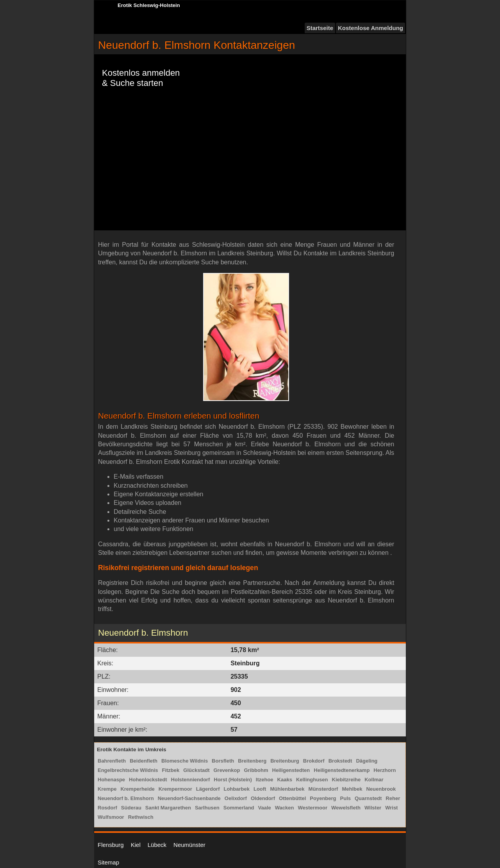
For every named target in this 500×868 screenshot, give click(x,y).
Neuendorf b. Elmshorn (126, 798)
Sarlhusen (207, 808)
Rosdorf (107, 808)
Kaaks (285, 780)
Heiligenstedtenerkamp (342, 770)
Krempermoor (175, 789)
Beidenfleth (144, 761)
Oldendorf (263, 798)
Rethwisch (141, 817)
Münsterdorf (323, 789)
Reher (393, 798)
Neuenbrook (381, 789)
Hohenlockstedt (148, 780)
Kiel (136, 845)
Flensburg (111, 845)
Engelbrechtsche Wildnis (128, 770)
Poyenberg (323, 798)
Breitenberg (252, 761)
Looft (260, 789)
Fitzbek (171, 770)
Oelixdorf (236, 798)
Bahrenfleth (112, 761)
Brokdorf (314, 761)
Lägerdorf (208, 789)
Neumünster (189, 845)
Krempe (107, 789)
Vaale (265, 808)
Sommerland (239, 808)
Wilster (373, 808)
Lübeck (157, 845)
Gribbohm (256, 770)
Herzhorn (385, 770)
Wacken (285, 808)
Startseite (320, 28)
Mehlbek (352, 789)
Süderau (131, 808)
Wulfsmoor (111, 817)
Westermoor (312, 808)
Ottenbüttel (292, 798)
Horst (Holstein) (233, 780)
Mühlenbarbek (287, 789)
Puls (346, 798)
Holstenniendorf (191, 780)
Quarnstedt (368, 798)
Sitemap (108, 862)
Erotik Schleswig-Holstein (149, 5)
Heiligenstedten (291, 770)
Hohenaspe (111, 780)
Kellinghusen (312, 780)
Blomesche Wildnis (185, 761)
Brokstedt (340, 761)
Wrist (391, 808)
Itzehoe (265, 780)
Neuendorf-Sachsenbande (189, 798)
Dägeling (367, 761)
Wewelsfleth (346, 808)
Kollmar (374, 780)
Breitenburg (285, 761)
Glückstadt (196, 770)
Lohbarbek (236, 789)
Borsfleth (223, 761)
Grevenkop (227, 770)
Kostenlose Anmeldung (371, 28)
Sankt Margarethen (168, 808)
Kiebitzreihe (346, 780)
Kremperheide (137, 789)
